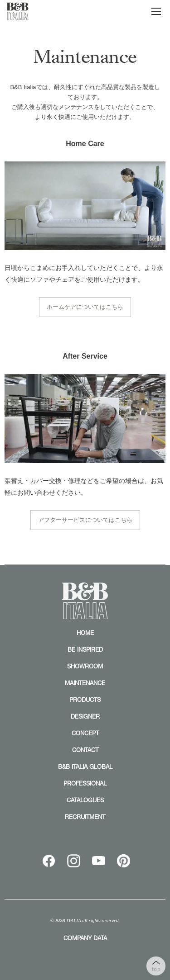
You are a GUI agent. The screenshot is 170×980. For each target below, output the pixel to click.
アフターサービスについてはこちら (85, 520)
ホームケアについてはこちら (85, 307)
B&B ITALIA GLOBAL (85, 767)
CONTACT (85, 750)
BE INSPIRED (85, 649)
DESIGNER (85, 716)
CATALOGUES (85, 800)
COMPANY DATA (85, 938)
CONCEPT (85, 733)
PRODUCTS (85, 700)
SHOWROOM (85, 666)
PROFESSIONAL (85, 783)
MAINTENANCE (85, 683)
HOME (85, 633)
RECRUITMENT (85, 817)
